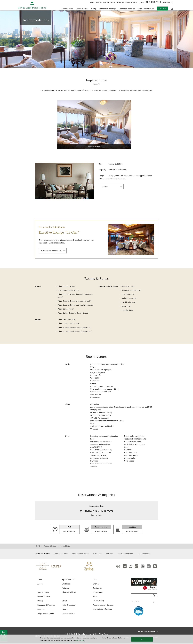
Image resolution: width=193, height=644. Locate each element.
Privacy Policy (99, 602)
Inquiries (105, 187)
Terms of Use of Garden (103, 610)
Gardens (41, 610)
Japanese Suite (128, 286)
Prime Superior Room (66, 286)
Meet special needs (81, 555)
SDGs (64, 602)
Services (110, 555)
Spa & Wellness (109, 2)
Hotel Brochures (69, 606)
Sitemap (96, 585)
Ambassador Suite (129, 298)
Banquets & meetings (106, 9)
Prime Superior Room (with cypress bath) (74, 301)
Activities (66, 589)
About (92, 2)
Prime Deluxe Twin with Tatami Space (73, 313)
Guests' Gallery (68, 614)
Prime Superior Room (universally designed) (76, 305)
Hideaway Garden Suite (131, 290)
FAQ (95, 580)
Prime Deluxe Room (66, 309)
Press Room (98, 593)
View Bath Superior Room (68, 290)
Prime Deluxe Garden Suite (69, 323)
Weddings (120, 2)
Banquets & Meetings (46, 606)
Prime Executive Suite (67, 319)
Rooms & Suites (50, 547)
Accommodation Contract (103, 606)
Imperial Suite (127, 310)
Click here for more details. (52, 251)
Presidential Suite (129, 302)
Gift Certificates (144, 555)
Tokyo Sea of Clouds (145, 9)
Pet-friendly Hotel (125, 555)
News (95, 597)
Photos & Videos (131, 2)
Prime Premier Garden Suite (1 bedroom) (74, 327)
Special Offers (64, 9)
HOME (38, 547)
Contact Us (97, 589)
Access (99, 2)
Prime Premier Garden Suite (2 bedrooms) (75, 331)
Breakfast (97, 555)
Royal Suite (126, 306)
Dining (40, 602)
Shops (65, 610)
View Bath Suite (128, 294)
